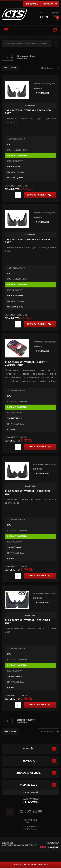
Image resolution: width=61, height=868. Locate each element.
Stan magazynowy (17, 150)
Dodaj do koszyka (40, 195)
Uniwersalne (42, 93)
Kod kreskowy (15, 161)
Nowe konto (50, 4)
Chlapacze (38, 88)
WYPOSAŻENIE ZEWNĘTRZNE (44, 84)
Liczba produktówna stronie (26, 57)
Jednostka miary (16, 139)
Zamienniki (31, 106)
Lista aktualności (31, 792)
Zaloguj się (32, 4)
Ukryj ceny (10, 68)
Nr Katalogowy (16, 172)
